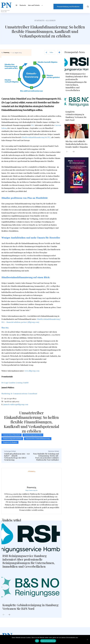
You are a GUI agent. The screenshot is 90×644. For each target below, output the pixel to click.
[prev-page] (4, 615)
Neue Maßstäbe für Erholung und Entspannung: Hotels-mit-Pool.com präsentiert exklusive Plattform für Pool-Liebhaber (46, 457)
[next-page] (9, 615)
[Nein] (87, 639)
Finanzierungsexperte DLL (33, 435)
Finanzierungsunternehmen (12, 439)
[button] (87, 7)
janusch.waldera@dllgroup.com (16, 404)
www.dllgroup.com (32, 371)
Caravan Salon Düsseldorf (12, 435)
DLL (33, 125)
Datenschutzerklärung (48, 641)
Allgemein (51, 20)
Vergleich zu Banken (10, 442)
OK (37, 641)
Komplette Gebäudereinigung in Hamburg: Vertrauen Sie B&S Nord (31, 607)
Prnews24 (6, 53)
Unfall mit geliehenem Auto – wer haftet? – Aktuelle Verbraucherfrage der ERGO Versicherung (17, 457)
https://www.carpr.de (31, 490)
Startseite (39, 20)
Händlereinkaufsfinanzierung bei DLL (36, 137)
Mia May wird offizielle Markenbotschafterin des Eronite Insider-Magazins (77, 143)
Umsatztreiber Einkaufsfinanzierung (38, 439)
